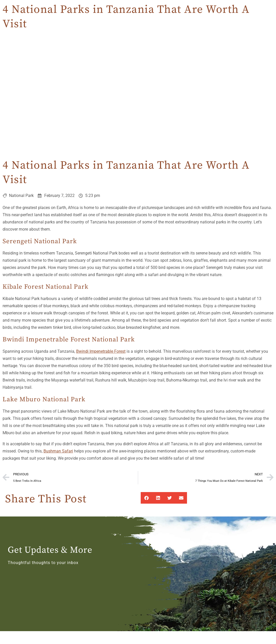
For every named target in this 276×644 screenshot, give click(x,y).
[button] (146, 498)
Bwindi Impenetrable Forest (101, 351)
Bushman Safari (58, 451)
